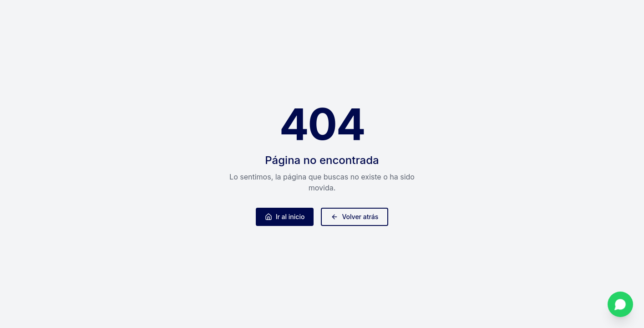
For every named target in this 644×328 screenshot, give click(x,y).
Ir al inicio (285, 217)
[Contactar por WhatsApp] (620, 304)
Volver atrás (355, 217)
